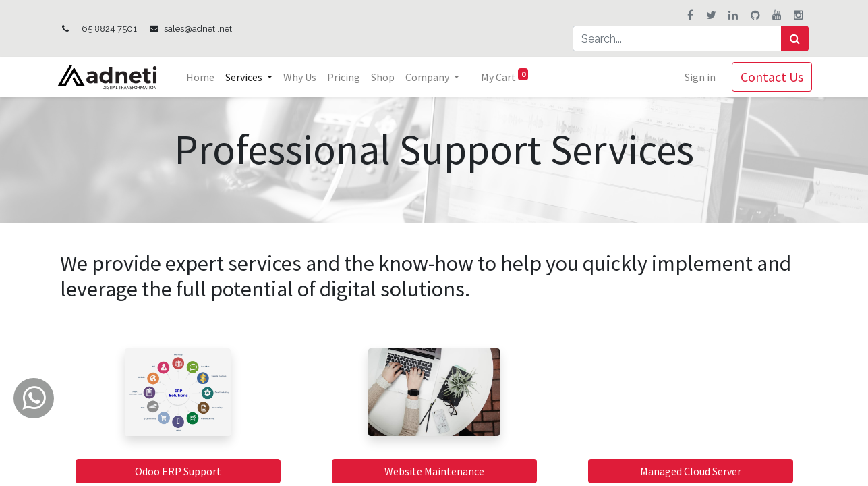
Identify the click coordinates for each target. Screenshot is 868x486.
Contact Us (769, 77)
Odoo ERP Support (178, 471)
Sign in (697, 77)
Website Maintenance (434, 471)
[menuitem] (204, 77)
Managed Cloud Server (691, 471)
